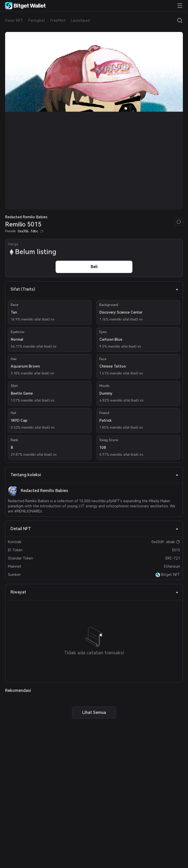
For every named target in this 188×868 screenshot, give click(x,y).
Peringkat (37, 20)
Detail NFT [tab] (95, 529)
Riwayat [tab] (95, 592)
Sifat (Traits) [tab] (95, 289)
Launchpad (80, 20)
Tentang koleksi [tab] (95, 475)
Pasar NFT (14, 20)
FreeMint (58, 20)
